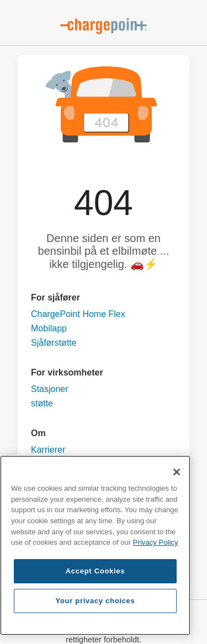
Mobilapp (49, 328)
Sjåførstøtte (54, 343)
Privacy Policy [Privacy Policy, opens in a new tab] (156, 542)
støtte (42, 403)
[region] (95, 545)
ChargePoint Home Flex (78, 314)
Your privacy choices (95, 601)
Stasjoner (50, 389)
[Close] (177, 472)
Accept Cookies (95, 571)
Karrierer (48, 450)
